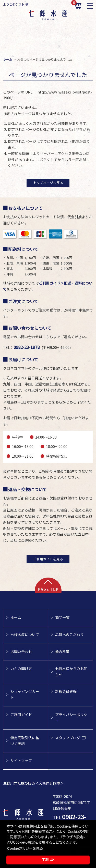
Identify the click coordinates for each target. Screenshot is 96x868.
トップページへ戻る (48, 183)
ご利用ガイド (21, 715)
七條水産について (25, 634)
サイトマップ (21, 761)
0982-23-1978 (27, 347)
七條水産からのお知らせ (71, 672)
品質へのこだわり (69, 634)
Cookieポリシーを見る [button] (25, 848)
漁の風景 (62, 652)
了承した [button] (48, 860)
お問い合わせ (21, 652)
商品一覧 (62, 617)
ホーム (16, 617)
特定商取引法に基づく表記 (25, 741)
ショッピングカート (25, 694)
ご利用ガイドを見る (48, 559)
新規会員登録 (66, 691)
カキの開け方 (21, 669)
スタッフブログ (70, 738)
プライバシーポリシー (71, 718)
